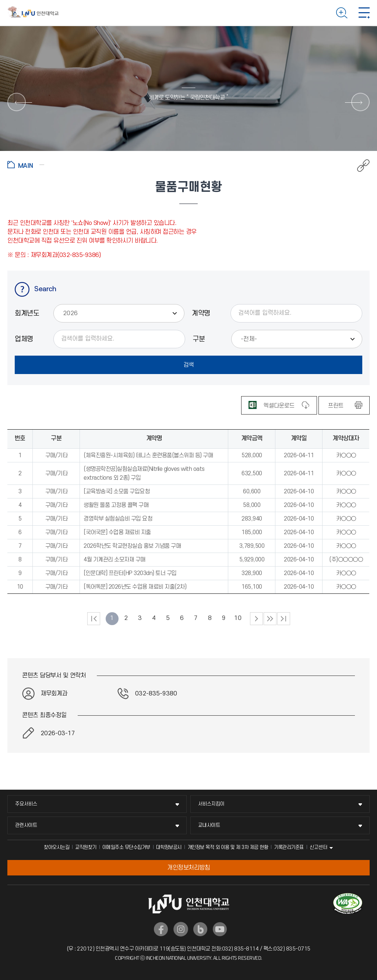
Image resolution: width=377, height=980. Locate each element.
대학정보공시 (169, 847)
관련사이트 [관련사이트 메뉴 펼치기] (26, 825)
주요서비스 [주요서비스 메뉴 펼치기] (26, 804)
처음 (94, 619)
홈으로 (26, 165)
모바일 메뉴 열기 (364, 13)
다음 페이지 (256, 619)
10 (238, 618)
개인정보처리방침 (188, 868)
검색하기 (342, 13)
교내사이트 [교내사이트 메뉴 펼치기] (209, 825)
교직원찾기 (86, 847)
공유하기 (360, 166)
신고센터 (318, 847)
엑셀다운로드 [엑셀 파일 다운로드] (279, 406)
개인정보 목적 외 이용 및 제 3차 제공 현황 (228, 847)
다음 (270, 619)
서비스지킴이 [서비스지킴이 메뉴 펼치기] (211, 804)
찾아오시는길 (57, 847)
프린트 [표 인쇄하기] (336, 406)
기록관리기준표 (289, 847)
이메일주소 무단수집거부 (126, 847)
